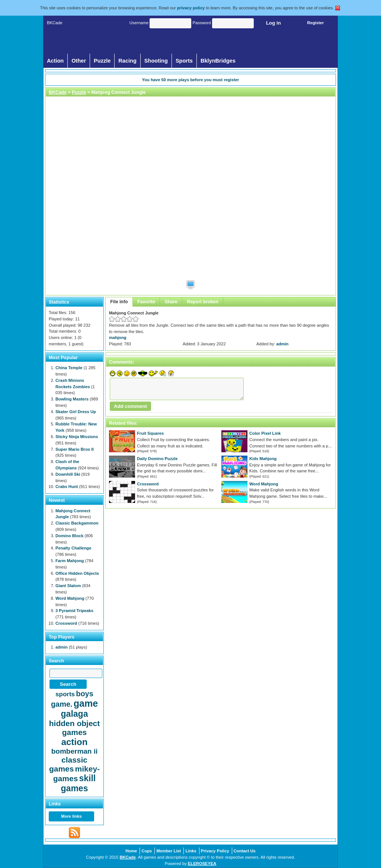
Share (171, 302)
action (75, 742)
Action (55, 61)
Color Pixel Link (265, 433)
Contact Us (245, 851)
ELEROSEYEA (202, 864)
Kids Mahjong (263, 459)
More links (71, 816)
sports (65, 694)
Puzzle (102, 61)
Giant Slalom (68, 586)
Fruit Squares (150, 433)
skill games (79, 783)
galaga (75, 714)
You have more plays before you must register (191, 80)
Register (316, 23)
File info (119, 302)
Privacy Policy (215, 851)
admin (283, 344)
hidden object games (75, 728)
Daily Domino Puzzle (157, 459)
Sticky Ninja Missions (77, 437)
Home (131, 851)
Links (191, 851)
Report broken (203, 302)
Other (79, 61)
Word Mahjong (264, 484)
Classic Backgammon (77, 523)
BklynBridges (218, 61)
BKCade (58, 92)
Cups (147, 851)
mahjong (118, 338)
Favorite (146, 302)
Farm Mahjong (70, 561)
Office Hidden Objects (77, 573)
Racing (127, 61)
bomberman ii (75, 751)
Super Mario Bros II (75, 449)
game (86, 703)
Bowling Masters (72, 399)
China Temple (69, 368)
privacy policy (191, 8)
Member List (169, 851)
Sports (184, 61)
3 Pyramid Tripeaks (74, 611)
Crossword (148, 484)
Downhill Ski (68, 474)
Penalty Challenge (73, 548)
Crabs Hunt (67, 487)
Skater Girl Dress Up (76, 412)
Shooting (156, 61)
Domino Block (69, 536)
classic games (68, 764)
